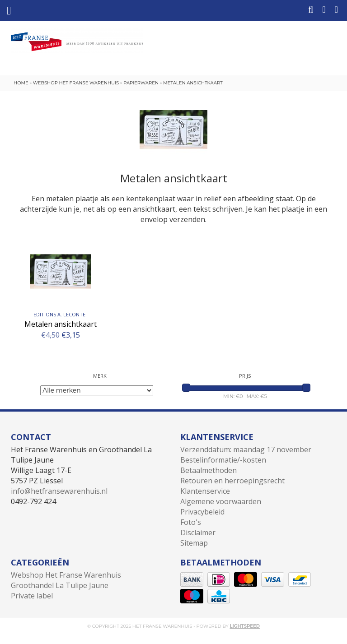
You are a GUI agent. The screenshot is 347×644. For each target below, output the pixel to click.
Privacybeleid (202, 512)
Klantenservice (205, 491)
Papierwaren (141, 83)
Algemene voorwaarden (221, 501)
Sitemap (194, 543)
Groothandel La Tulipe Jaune (60, 585)
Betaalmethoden (209, 470)
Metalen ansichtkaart (193, 83)
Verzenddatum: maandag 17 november (246, 449)
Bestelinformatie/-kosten (223, 460)
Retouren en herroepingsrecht (232, 481)
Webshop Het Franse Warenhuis (76, 83)
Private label (32, 596)
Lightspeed (245, 626)
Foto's (191, 522)
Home (21, 83)
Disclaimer (198, 533)
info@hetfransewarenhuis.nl (59, 491)
